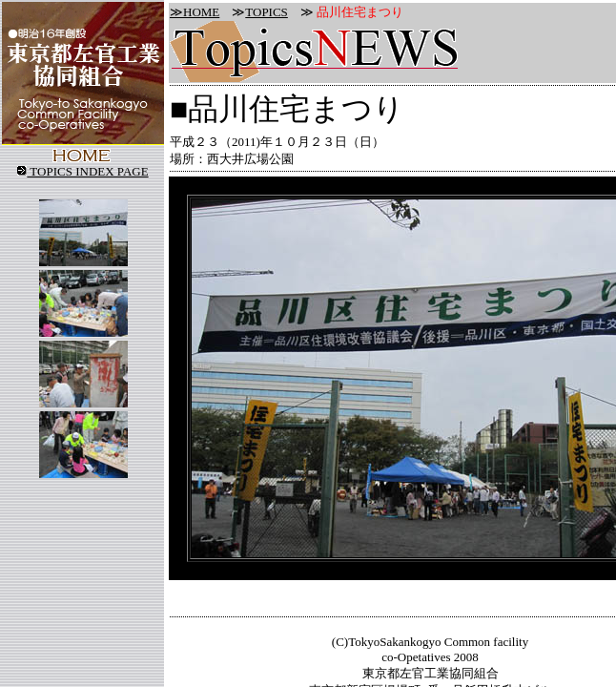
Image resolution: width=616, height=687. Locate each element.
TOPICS (267, 12)
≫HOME (195, 12)
